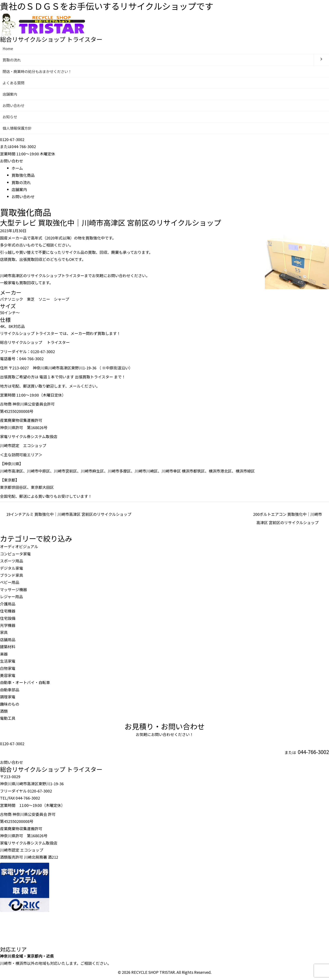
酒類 (4, 713)
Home (8, 49)
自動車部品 (10, 692)
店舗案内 (10, 95)
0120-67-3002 (12, 746)
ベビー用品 (10, 584)
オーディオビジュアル (19, 549)
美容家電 (8, 677)
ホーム (17, 170)
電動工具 (8, 720)
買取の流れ (12, 60)
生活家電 (8, 663)
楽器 (4, 656)
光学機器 (8, 627)
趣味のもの (10, 706)
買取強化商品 (23, 177)
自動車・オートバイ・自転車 (25, 685)
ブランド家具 (12, 577)
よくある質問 (14, 83)
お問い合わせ (14, 107)
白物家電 (8, 670)
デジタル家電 (12, 570)
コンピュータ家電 (15, 556)
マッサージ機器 (13, 592)
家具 (4, 635)
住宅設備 (8, 620)
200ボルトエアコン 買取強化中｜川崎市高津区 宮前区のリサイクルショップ (288, 518)
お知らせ (10, 118)
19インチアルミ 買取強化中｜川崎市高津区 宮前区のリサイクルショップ (69, 516)
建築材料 (8, 649)
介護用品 (8, 606)
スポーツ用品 (12, 563)
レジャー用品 (11, 599)
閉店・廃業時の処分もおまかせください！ (39, 72)
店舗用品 (8, 642)
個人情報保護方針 (18, 130)
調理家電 (8, 699)
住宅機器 (8, 613)
